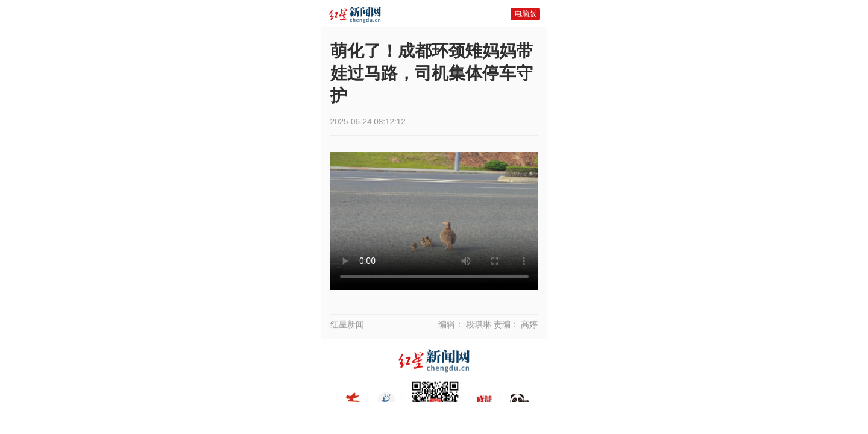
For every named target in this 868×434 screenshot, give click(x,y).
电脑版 (526, 14)
